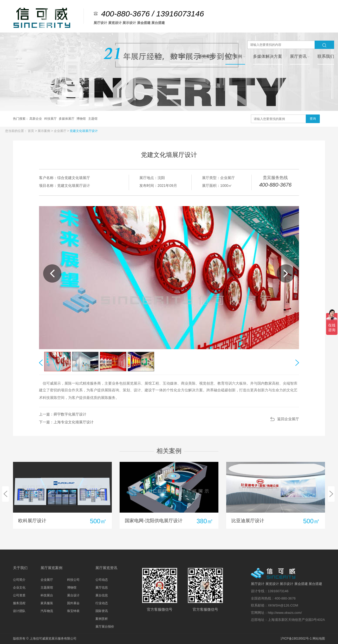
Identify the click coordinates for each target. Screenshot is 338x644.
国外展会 (73, 603)
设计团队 (19, 611)
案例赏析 (102, 619)
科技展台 (47, 595)
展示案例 (44, 131)
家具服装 (47, 603)
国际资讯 (102, 611)
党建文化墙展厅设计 (84, 131)
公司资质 (19, 595)
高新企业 (36, 119)
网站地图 (319, 639)
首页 (31, 131)
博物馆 (82, 119)
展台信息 (102, 595)
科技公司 (73, 580)
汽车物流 (47, 611)
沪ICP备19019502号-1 (296, 639)
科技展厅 (51, 119)
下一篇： (66, 422)
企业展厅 (60, 131)
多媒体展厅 (67, 119)
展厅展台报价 (105, 627)
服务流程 (19, 603)
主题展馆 (47, 588)
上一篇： (63, 414)
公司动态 (102, 580)
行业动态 (102, 603)
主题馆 (93, 119)
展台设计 (73, 595)
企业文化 (19, 588)
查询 (313, 119)
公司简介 (19, 580)
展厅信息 (102, 588)
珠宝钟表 (73, 611)
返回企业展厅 (288, 419)
